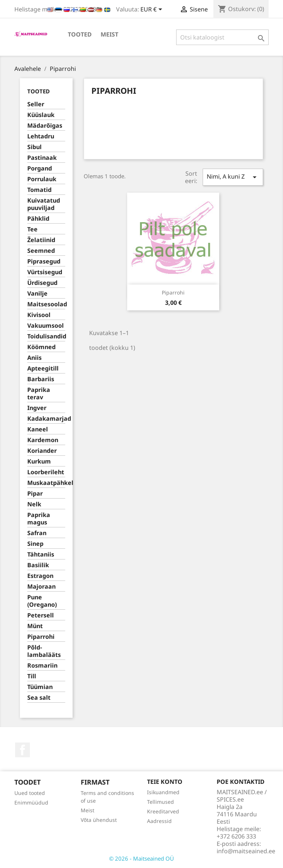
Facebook (22, 750)
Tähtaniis (41, 554)
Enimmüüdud (31, 802)
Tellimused (160, 802)
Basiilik (38, 565)
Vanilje (37, 294)
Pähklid (38, 219)
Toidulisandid (46, 336)
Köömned (41, 347)
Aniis (34, 358)
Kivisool (39, 315)
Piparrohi (41, 637)
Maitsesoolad (46, 304)
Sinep (35, 544)
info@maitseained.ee (246, 851)
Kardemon (43, 440)
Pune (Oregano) (42, 601)
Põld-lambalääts (44, 651)
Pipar (35, 494)
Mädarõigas (45, 126)
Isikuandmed (163, 792)
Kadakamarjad (46, 419)
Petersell (41, 615)
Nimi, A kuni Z (233, 177)
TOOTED (80, 34)
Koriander (42, 451)
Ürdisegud (42, 283)
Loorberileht (46, 472)
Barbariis (41, 379)
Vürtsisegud (45, 272)
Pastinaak (42, 158)
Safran (37, 533)
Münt (35, 626)
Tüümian (40, 687)
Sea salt (39, 698)
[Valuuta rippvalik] (153, 10)
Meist (109, 34)
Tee (32, 229)
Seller (36, 104)
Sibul (34, 147)
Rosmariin (42, 666)
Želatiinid (41, 240)
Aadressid (159, 821)
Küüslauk (41, 115)
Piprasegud (44, 261)
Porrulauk (42, 179)
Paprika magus (39, 519)
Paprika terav (39, 394)
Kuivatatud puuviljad (44, 204)
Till (32, 676)
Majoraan (41, 587)
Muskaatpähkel (46, 483)
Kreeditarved (163, 811)
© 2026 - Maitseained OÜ (141, 858)
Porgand (40, 168)
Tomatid (39, 190)
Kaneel (38, 429)
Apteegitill (43, 368)
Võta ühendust (99, 820)
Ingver (37, 408)
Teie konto (165, 782)
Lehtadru (41, 136)
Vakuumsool (46, 326)
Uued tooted (30, 793)
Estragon (40, 576)
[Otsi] (222, 37)
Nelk (34, 504)
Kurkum (39, 461)
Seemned (41, 251)
